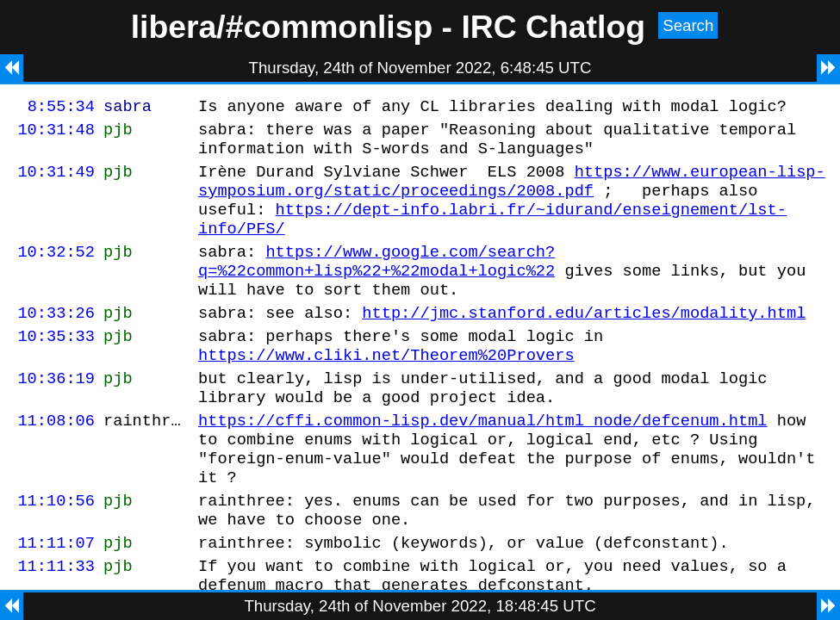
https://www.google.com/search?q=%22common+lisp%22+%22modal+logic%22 (376, 282)
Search (688, 25)
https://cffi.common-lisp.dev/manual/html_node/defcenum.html (482, 461)
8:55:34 (61, 108)
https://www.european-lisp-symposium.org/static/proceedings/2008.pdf (512, 192)
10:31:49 (56, 181)
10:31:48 (56, 134)
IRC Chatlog (553, 27)
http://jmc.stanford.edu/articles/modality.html (584, 341)
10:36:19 (56, 414)
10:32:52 (56, 272)
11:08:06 (56, 461)
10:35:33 (56, 366)
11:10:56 (56, 552)
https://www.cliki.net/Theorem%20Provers (386, 388)
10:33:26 (56, 341)
